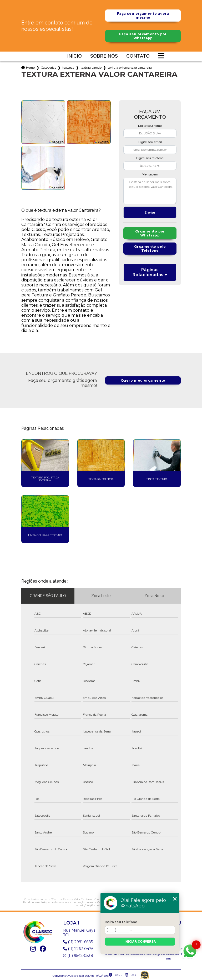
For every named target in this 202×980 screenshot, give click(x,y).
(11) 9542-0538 (78, 956)
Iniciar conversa (140, 942)
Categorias (49, 68)
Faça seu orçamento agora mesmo (143, 16)
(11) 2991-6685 (78, 942)
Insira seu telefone (121, 922)
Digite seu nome (150, 126)
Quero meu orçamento (143, 380)
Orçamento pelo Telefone (150, 249)
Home (30, 68)
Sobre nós (104, 56)
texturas (68, 68)
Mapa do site (172, 956)
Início (74, 56)
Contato (138, 56)
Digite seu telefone (150, 158)
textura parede (91, 68)
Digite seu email (150, 142)
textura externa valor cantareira (130, 68)
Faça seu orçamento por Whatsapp (143, 36)
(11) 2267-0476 (78, 949)
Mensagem (150, 174)
